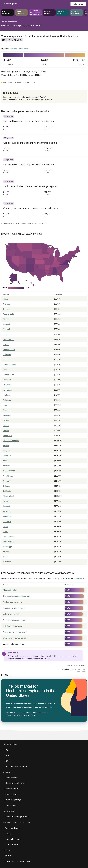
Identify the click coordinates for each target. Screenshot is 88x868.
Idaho (5, 526)
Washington (8, 516)
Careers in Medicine (12, 794)
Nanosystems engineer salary (15, 632)
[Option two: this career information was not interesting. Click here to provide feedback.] (84, 670)
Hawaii (6, 501)
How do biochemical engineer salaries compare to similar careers (27, 100)
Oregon (6, 344)
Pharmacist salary (10, 590)
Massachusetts (9, 471)
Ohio (5, 334)
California (7, 491)
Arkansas (7, 415)
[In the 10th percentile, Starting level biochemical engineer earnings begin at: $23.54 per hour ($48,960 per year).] (44, 211)
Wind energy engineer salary (14, 638)
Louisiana (7, 385)
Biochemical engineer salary (14, 644)
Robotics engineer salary (13, 626)
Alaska (6, 461)
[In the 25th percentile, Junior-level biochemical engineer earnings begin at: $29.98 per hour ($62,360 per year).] (44, 189)
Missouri (6, 329)
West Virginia (8, 542)
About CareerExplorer (12, 828)
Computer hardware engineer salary (17, 596)
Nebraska (7, 400)
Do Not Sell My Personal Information (18, 861)
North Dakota (8, 339)
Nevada (6, 420)
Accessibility (9, 856)
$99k (44, 62)
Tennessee (7, 390)
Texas (5, 531)
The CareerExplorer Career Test (16, 766)
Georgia (6, 309)
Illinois (6, 299)
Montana (7, 410)
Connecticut (8, 506)
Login (7, 755)
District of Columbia (11, 441)
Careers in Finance (11, 789)
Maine (6, 557)
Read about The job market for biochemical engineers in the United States (28, 714)
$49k (8, 62)
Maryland (7, 451)
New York (7, 562)
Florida (6, 319)
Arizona (6, 552)
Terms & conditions (11, 845)
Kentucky (7, 395)
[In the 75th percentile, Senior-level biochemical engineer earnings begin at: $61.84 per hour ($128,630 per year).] (44, 145)
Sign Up (8, 761)
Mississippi (7, 547)
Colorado (7, 486)
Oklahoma (7, 354)
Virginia (6, 446)
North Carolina (9, 537)
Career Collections (11, 778)
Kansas (6, 430)
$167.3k (78, 62)
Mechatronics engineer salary (15, 620)
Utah (5, 370)
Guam (6, 360)
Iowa (5, 405)
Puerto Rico (8, 435)
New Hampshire (9, 365)
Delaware (7, 456)
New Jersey (8, 481)
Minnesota (7, 521)
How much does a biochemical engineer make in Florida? (24, 97)
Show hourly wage (19, 48)
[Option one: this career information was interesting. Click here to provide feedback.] (79, 670)
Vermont (6, 324)
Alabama (7, 466)
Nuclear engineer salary (13, 602)
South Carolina (9, 349)
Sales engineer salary (12, 614)
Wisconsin (7, 380)
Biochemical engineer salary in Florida (22, 25)
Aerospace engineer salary (14, 608)
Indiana (6, 425)
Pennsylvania (8, 314)
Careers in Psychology (13, 800)
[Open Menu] (36, 4)
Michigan (7, 304)
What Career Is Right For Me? (15, 783)
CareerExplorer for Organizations (16, 817)
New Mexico (8, 476)
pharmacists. (80, 579)
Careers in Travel (11, 805)
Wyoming (7, 511)
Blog (6, 750)
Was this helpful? (69, 669)
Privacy (7, 850)
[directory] (44, 96)
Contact (8, 834)
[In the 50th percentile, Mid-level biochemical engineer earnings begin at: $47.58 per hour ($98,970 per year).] (44, 167)
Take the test (78, 4)
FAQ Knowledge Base (13, 839)
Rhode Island (8, 496)
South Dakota (9, 375)
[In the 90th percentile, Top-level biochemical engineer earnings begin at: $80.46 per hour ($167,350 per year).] (44, 124)
